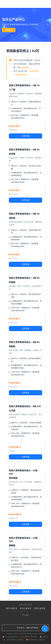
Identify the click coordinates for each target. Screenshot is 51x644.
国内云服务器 (11, 608)
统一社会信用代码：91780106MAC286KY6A (20, 637)
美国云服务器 (40, 608)
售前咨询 (9, 30)
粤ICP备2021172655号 (36, 640)
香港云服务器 (26, 608)
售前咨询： (26, 628)
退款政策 (25, 67)
